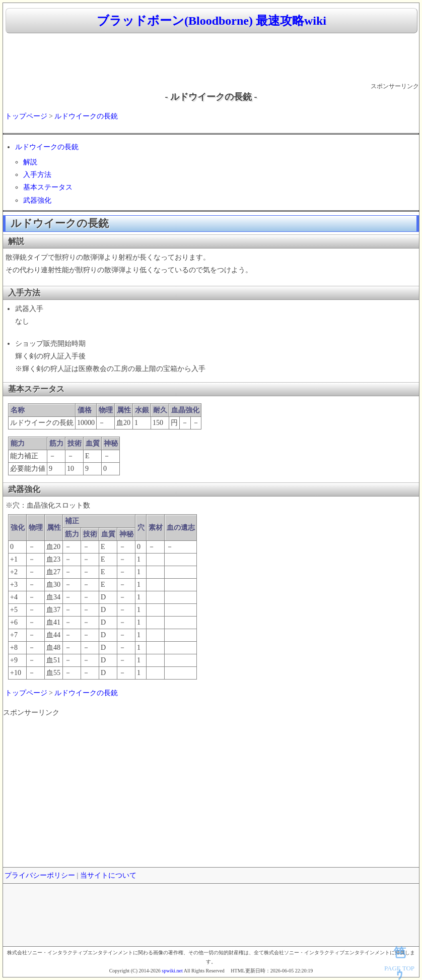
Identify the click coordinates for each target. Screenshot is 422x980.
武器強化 (37, 200)
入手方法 (37, 175)
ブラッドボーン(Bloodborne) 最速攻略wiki (212, 21)
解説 (30, 162)
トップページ (26, 116)
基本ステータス (48, 187)
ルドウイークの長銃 (86, 116)
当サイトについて (108, 875)
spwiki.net (172, 971)
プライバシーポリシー (40, 875)
